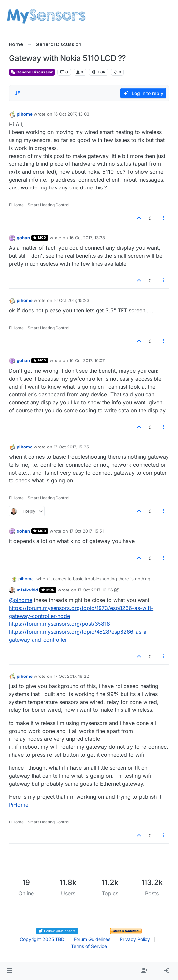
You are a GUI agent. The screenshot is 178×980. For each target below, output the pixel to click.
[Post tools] (163, 218)
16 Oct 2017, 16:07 (87, 360)
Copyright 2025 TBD (42, 939)
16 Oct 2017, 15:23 (71, 300)
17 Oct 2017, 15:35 (71, 447)
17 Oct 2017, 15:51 (87, 531)
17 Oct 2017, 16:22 (71, 676)
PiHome (19, 805)
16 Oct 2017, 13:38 (87, 238)
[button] (9, 971)
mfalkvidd (27, 590)
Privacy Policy (135, 939)
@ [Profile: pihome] (21, 600)
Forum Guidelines (92, 939)
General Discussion (32, 72)
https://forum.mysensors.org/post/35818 (59, 624)
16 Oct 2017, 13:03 (71, 114)
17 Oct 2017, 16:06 (95, 590)
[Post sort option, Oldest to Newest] (18, 93)
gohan (23, 238)
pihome (25, 114)
